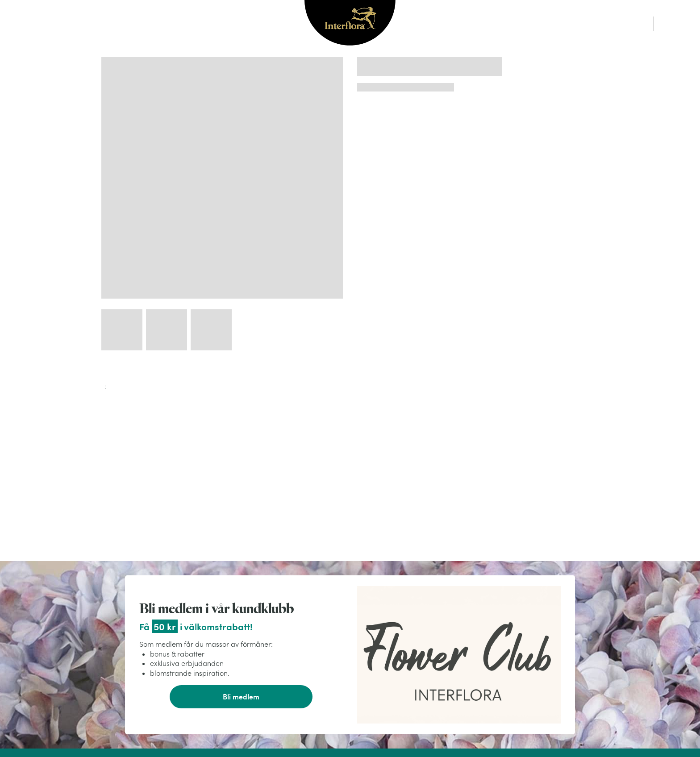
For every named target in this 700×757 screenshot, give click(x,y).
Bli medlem (241, 697)
